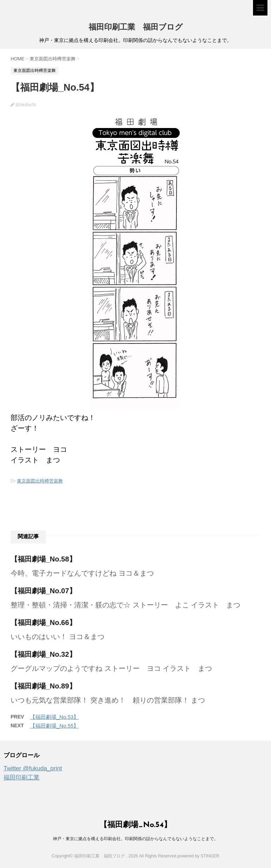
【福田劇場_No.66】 (43, 623)
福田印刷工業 (22, 778)
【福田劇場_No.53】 (54, 717)
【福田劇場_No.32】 (43, 654)
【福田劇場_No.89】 (43, 686)
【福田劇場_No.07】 (43, 591)
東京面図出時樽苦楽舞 (40, 481)
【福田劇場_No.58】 (43, 559)
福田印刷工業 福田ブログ (136, 28)
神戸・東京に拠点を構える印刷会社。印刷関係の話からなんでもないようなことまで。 (135, 839)
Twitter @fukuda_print (33, 768)
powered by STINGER (198, 856)
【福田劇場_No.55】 (54, 726)
